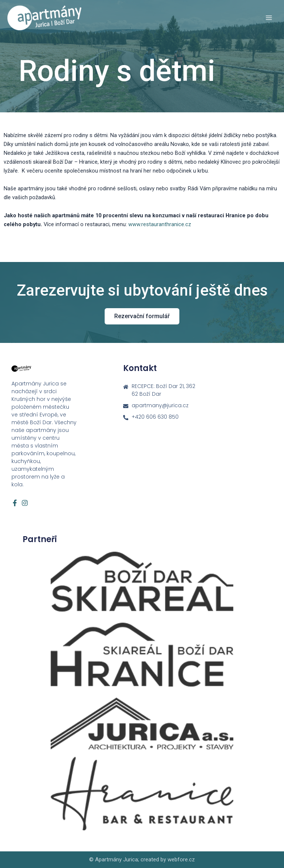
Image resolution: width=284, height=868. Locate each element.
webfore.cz (181, 860)
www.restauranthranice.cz (160, 224)
